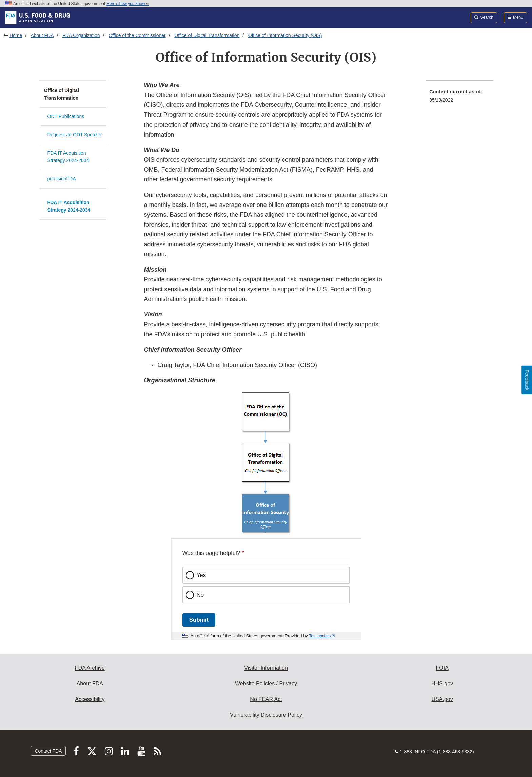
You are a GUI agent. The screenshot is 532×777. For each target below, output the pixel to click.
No (200, 595)
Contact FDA (48, 751)
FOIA (442, 668)
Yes (201, 575)
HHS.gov (442, 684)
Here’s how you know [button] (128, 4)
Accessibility (90, 699)
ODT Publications (66, 116)
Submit (199, 620)
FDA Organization (81, 35)
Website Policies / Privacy (266, 684)
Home (16, 35)
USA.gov (442, 699)
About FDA (42, 35)
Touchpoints (320, 636)
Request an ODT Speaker (75, 135)
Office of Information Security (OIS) (285, 35)
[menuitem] (459, 98)
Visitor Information (266, 668)
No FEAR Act (266, 699)
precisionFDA (62, 179)
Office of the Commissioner (137, 35)
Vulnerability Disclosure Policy (266, 715)
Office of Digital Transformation (207, 35)
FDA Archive (90, 668)
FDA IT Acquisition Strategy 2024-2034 (68, 157)
